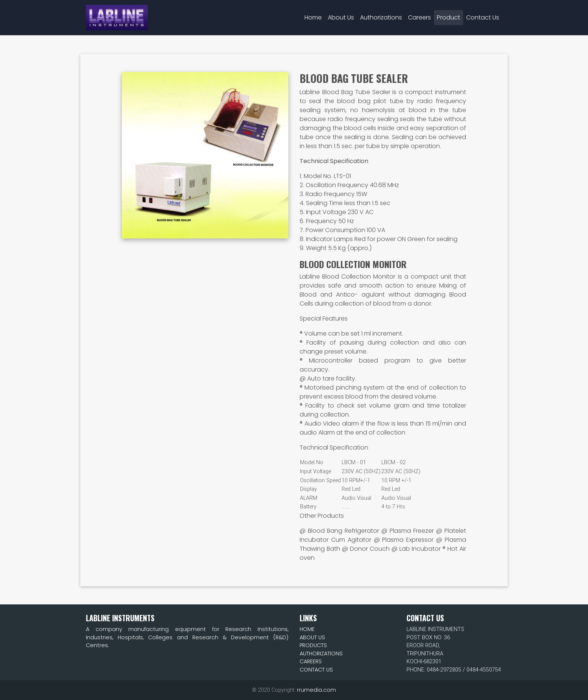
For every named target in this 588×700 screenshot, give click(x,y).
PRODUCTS (313, 645)
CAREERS (311, 661)
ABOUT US (312, 637)
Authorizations (381, 14)
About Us (341, 14)
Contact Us (483, 14)
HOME (307, 629)
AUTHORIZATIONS (321, 654)
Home (315, 14)
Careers (419, 14)
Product (448, 14)
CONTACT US (316, 670)
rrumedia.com (316, 690)
